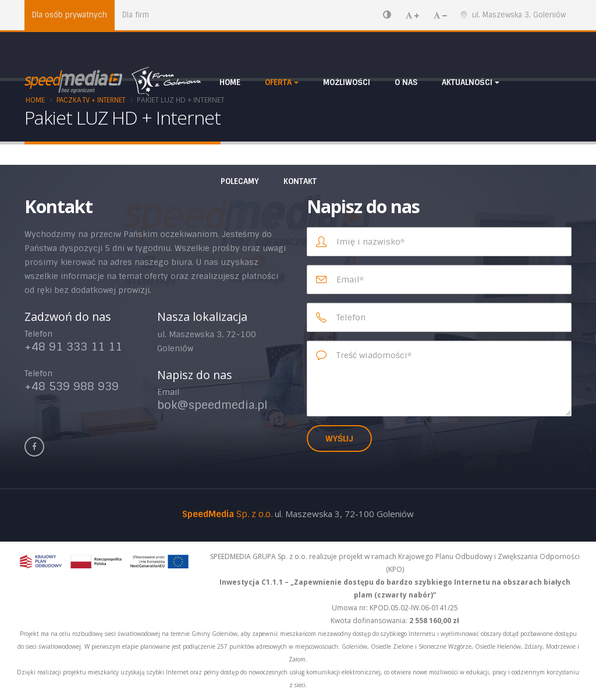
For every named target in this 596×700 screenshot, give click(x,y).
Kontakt (300, 181)
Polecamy (240, 181)
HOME (230, 82)
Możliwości (347, 82)
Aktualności (467, 82)
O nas (406, 82)
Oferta (278, 82)
